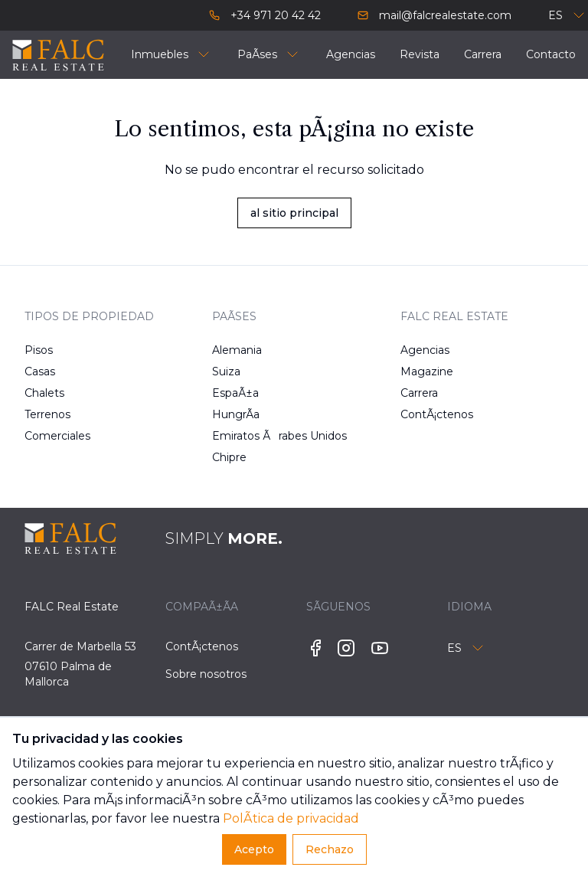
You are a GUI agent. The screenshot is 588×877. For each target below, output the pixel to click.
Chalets (44, 393)
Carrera (419, 393)
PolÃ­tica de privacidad (291, 818)
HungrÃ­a (236, 414)
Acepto (254, 849)
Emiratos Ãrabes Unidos (239, 436)
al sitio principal (294, 213)
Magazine (427, 371)
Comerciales (52, 436)
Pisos (39, 350)
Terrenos (47, 414)
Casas (40, 371)
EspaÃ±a (235, 393)
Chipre (229, 457)
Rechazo (330, 849)
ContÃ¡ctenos (428, 414)
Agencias (425, 350)
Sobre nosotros (206, 674)
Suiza (226, 371)
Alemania (237, 350)
